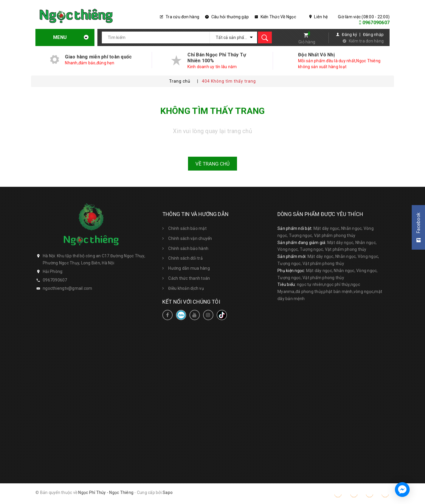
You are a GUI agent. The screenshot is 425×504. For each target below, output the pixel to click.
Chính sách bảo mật (187, 228)
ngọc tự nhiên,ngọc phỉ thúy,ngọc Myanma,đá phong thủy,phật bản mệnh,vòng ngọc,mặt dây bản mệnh (330, 292)
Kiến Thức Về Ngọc (275, 17)
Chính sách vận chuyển (190, 238)
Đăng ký (349, 35)
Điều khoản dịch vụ (186, 288)
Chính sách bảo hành (188, 248)
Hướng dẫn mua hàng (189, 268)
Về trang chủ (212, 164)
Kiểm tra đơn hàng (366, 41)
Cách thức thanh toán (189, 278)
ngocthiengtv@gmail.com (68, 288)
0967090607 (376, 23)
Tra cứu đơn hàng (180, 17)
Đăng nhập (373, 35)
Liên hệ (318, 17)
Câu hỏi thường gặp (227, 17)
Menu (66, 37)
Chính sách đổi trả (185, 258)
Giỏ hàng (307, 42)
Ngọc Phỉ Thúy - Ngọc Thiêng (106, 492)
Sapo (168, 492)
